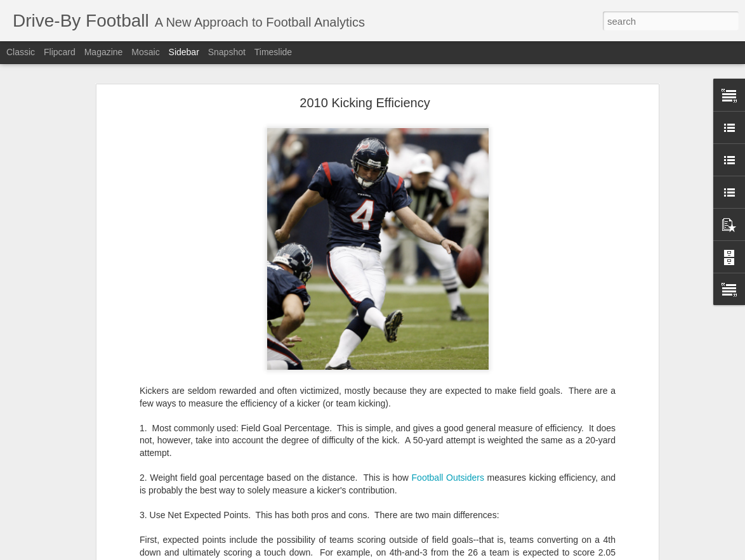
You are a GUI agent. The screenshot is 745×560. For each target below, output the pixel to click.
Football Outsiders (448, 478)
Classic (21, 52)
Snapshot (227, 52)
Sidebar (184, 52)
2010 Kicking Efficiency (365, 103)
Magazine (104, 52)
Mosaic (145, 52)
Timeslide (273, 52)
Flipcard (60, 52)
